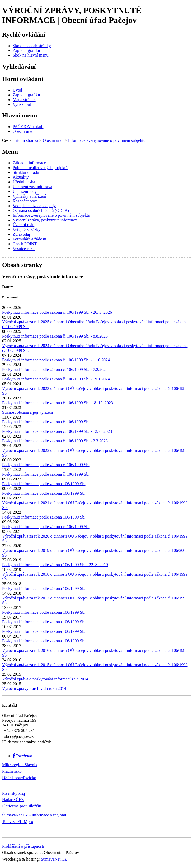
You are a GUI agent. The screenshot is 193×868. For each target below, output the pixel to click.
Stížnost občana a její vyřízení (28, 412)
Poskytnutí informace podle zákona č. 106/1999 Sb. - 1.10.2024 (56, 360)
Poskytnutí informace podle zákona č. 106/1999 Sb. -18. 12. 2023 (58, 403)
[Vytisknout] (22, 104)
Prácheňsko (12, 771)
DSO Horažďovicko (19, 778)
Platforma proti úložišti (22, 806)
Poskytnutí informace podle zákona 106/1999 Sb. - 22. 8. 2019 (55, 565)
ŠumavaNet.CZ (54, 859)
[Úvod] (17, 90)
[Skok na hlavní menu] (31, 55)
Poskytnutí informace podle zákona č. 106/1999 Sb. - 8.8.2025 (55, 336)
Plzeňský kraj (14, 793)
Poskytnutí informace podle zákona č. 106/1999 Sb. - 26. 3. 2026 (57, 312)
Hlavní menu (20, 115)
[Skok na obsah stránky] (32, 46)
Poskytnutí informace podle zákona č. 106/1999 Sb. (46, 422)
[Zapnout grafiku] (26, 50)
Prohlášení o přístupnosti (23, 846)
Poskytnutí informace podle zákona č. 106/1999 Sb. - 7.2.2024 (55, 369)
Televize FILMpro (18, 822)
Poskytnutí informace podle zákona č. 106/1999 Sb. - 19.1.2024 (56, 379)
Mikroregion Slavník (20, 765)
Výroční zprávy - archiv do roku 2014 (34, 689)
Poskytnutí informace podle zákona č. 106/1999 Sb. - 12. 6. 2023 (57, 431)
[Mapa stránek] (24, 100)
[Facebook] (22, 756)
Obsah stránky (22, 265)
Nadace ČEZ (13, 800)
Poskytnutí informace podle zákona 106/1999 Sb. (44, 484)
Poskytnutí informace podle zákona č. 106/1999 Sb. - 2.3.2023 (55, 441)
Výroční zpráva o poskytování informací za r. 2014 (45, 679)
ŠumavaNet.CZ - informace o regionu (34, 815)
